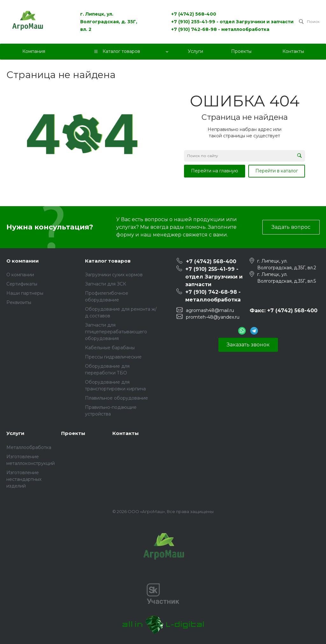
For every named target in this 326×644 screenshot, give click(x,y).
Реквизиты (19, 302)
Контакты (126, 433)
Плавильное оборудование (117, 398)
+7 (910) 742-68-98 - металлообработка (220, 29)
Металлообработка (29, 447)
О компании (23, 261)
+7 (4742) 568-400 (194, 14)
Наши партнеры (25, 293)
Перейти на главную (215, 171)
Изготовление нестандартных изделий (24, 479)
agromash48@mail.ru (210, 310)
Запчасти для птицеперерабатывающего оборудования (116, 332)
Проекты (73, 433)
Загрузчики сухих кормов (114, 275)
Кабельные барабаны (110, 348)
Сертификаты (22, 284)
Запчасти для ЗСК (106, 284)
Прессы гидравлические (113, 357)
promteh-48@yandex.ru (213, 317)
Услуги (15, 433)
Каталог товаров (108, 261)
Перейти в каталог (277, 171)
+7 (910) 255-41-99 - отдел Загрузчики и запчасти (232, 22)
